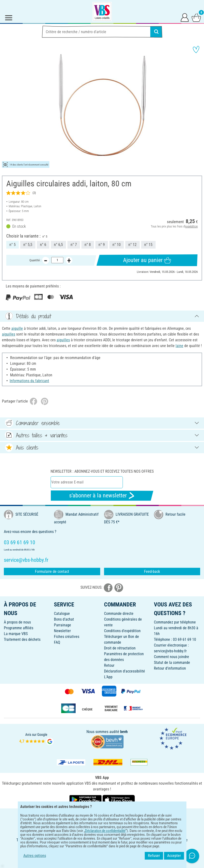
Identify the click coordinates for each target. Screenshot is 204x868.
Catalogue (62, 614)
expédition (191, 226)
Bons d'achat (64, 619)
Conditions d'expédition (122, 631)
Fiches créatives (67, 637)
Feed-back (152, 572)
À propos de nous (17, 622)
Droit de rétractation (120, 648)
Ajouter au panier (147, 260)
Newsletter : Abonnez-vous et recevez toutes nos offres (102, 471)
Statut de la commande (172, 663)
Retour (109, 665)
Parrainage (63, 625)
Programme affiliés (19, 628)
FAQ (57, 642)
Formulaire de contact (52, 572)
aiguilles (9, 334)
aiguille (17, 328)
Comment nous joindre (171, 657)
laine (179, 346)
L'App (108, 677)
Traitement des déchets (22, 639)
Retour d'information (170, 668)
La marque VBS (16, 634)
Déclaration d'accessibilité (125, 671)
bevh (124, 732)
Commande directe (119, 614)
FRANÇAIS (102, 815)
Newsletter (62, 631)
